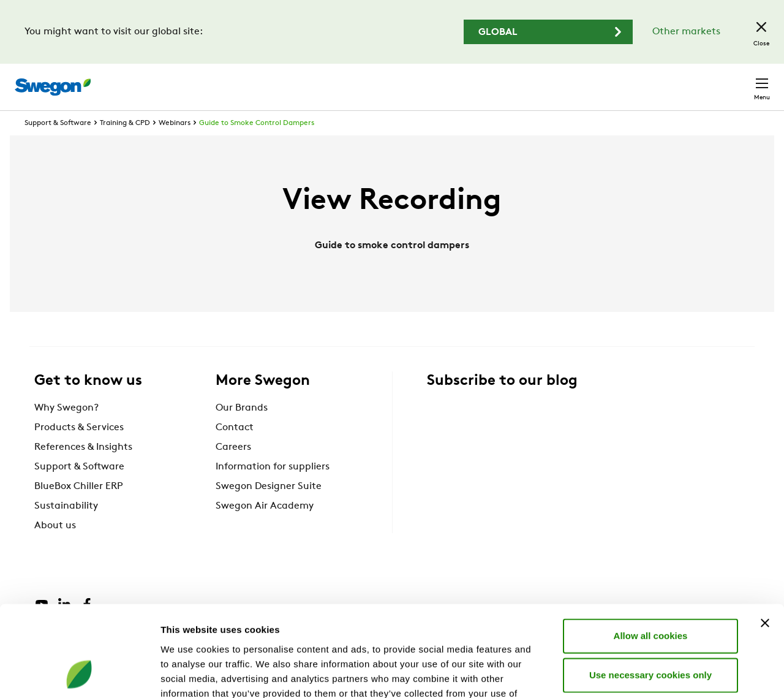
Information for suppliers (273, 490)
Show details (643, 674)
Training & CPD (125, 146)
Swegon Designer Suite (269, 509)
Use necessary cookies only (650, 592)
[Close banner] (765, 540)
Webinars (175, 146)
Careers (588, 81)
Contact (740, 81)
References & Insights (83, 470)
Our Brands (242, 431)
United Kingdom (661, 81)
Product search (412, 80)
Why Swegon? (66, 431)
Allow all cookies (651, 552)
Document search (513, 81)
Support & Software (58, 146)
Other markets (686, 32)
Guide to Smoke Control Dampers (257, 146)
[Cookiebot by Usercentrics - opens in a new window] (79, 674)
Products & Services (79, 450)
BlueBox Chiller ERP (79, 509)
